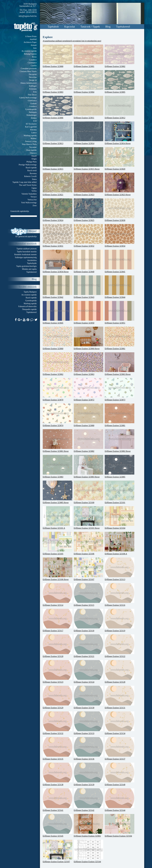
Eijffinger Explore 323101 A (58, 518)
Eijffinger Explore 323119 (119, 620)
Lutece (34, 133)
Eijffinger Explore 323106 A (119, 543)
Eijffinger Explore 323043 (89, 287)
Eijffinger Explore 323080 (89, 415)
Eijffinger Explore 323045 (58, 312)
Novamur (33, 147)
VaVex (34, 191)
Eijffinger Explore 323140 (119, 774)
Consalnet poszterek (29, 69)
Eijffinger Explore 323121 (89, 646)
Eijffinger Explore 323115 (89, 595)
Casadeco (33, 60)
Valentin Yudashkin (29, 194)
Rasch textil (32, 171)
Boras (34, 57)
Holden (34, 118)
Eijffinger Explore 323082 (89, 441)
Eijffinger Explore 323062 (58, 364)
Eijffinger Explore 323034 (119, 236)
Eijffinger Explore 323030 (119, 210)
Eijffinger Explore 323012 (119, 107)
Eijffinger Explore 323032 (89, 236)
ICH (35, 121)
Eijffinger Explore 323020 (119, 159)
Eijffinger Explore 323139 (89, 774)
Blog (108, 27)
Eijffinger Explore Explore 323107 (58, 851)
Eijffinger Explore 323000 (58, 56)
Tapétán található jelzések (27, 249)
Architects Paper (30, 42)
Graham (33, 103)
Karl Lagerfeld (31, 127)
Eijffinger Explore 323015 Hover (89, 159)
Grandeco (33, 106)
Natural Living (31, 141)
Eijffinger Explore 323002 (119, 56)
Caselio (34, 66)
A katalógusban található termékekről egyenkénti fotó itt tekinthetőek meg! (72, 41)
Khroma (33, 130)
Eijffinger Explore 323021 (58, 184)
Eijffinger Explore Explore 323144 (89, 851)
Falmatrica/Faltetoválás (27, 306)
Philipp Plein (32, 162)
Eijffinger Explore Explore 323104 (119, 826)
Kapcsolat (70, 27)
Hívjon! (33, 231)
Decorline (33, 77)
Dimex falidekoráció (29, 83)
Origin (34, 159)
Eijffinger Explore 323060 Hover (89, 338)
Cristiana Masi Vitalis (28, 71)
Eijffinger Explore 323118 (89, 620)
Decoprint (33, 74)
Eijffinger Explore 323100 (89, 492)
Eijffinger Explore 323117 (58, 620)
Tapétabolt (53, 27)
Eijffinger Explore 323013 (58, 133)
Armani (34, 45)
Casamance (32, 63)
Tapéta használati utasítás (27, 252)
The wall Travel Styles (28, 185)
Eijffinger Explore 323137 (119, 749)
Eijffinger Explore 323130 (89, 697)
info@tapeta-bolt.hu (28, 16)
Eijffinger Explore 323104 (119, 518)
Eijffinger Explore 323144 (119, 800)
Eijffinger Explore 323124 (89, 672)
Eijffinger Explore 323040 (89, 261)
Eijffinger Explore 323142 (89, 800)
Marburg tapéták (30, 136)
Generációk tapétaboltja (20, 211)
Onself (34, 156)
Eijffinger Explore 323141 (58, 800)
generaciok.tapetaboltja (28, 236)
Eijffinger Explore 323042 (58, 287)
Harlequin (33, 112)
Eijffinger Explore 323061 (119, 338)
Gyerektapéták (31, 109)
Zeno (35, 206)
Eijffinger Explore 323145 (58, 826)
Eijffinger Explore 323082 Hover (119, 441)
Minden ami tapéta (29, 269)
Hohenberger (32, 115)
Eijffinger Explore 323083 (58, 466)
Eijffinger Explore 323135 (58, 749)
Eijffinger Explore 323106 (89, 543)
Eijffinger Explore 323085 (119, 466)
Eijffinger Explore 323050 (89, 312)
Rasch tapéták (31, 168)
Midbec (34, 138)
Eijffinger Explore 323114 (58, 595)
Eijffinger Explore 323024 (58, 210)
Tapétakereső (123, 27)
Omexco (33, 153)
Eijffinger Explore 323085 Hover (58, 492)
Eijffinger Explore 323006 (58, 107)
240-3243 (32, 10)
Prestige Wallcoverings (28, 165)
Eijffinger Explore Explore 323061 (89, 826)
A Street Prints (31, 36)
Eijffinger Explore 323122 (119, 646)
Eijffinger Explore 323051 (119, 312)
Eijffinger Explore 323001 (89, 56)
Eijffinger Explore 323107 (89, 569)
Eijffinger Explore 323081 (119, 415)
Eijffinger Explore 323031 (58, 236)
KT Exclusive (31, 124)
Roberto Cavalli (30, 176)
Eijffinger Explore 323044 (119, 287)
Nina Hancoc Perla (29, 144)
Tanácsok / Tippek (90, 27)
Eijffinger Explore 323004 (89, 82)
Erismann (33, 89)
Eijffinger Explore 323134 (119, 723)
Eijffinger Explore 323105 (58, 543)
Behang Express (30, 54)
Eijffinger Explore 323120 (58, 646)
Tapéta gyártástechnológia (26, 266)
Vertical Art (32, 200)
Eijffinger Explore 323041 (119, 261)
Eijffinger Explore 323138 (58, 774)
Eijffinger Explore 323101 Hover (89, 518)
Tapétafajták (32, 263)
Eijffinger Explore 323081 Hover (58, 441)
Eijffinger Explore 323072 (89, 390)
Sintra (34, 179)
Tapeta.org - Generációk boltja (26, 27)
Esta (35, 92)
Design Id (33, 80)
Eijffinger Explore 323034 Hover (58, 261)
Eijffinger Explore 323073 (119, 390)
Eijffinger (33, 86)
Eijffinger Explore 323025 (89, 210)
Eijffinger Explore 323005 (119, 82)
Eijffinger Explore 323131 (119, 697)
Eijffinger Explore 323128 (119, 672)
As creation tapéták (29, 51)
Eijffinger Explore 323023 (89, 184)
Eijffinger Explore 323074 (58, 415)
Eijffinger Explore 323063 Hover (119, 364)
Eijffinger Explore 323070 (58, 390)
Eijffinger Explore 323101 (119, 492)
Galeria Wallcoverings (28, 98)
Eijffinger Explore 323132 (58, 723)
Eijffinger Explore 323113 (119, 569)
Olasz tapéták (31, 150)
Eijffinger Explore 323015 (58, 159)
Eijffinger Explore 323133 (89, 723)
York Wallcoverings (29, 203)
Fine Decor (32, 95)
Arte (35, 48)
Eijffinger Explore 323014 (89, 133)
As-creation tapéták (29, 295)
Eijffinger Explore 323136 (89, 749)
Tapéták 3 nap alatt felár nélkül (24, 182)
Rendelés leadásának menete (25, 255)
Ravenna (33, 173)
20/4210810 (31, 12)
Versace (34, 197)
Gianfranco (32, 101)
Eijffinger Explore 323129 (58, 697)
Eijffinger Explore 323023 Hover (119, 184)
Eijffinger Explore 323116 (119, 595)
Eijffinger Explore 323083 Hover (89, 466)
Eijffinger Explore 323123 (58, 672)
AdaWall (33, 39)
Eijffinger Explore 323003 (58, 82)
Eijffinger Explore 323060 (58, 338)
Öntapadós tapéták (29, 309)
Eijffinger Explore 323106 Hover (58, 569)
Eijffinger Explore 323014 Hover (119, 133)
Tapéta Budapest (30, 292)
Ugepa (34, 188)
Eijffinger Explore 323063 (89, 364)
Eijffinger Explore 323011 (89, 107)
